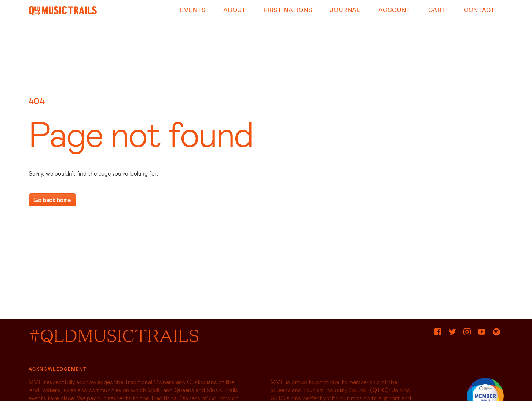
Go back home (52, 200)
